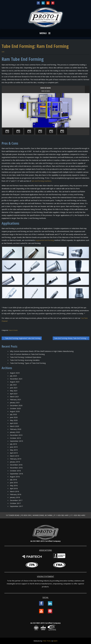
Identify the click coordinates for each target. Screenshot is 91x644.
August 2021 (15, 382)
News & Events (13, 330)
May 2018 (14, 485)
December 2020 (16, 405)
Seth (3, 52)
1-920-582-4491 (62, 515)
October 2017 (15, 503)
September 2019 (16, 441)
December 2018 (16, 465)
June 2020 (14, 417)
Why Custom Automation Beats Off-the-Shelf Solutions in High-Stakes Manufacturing (42, 351)
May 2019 (14, 450)
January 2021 (15, 402)
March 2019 (14, 456)
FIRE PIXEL (47, 641)
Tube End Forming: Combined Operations (26, 357)
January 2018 (15, 497)
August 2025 (15, 373)
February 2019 (16, 459)
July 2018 (13, 480)
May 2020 (14, 420)
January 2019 (15, 462)
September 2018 (16, 474)
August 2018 (15, 477)
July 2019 (13, 444)
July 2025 (13, 376)
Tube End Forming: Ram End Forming (35, 46)
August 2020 (15, 411)
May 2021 (14, 391)
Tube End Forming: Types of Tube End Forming (28, 363)
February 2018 (16, 494)
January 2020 (15, 432)
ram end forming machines (41, 181)
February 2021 (16, 400)
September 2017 (16, 506)
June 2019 (14, 447)
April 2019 (14, 453)
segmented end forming (45, 240)
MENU (45, 33)
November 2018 (16, 468)
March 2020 (14, 426)
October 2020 (15, 408)
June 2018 (14, 483)
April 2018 (14, 488)
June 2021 (14, 388)
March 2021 (14, 397)
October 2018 (15, 471)
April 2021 (14, 394)
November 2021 (16, 379)
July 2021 (13, 385)
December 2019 (16, 435)
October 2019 (15, 438)
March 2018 (14, 491)
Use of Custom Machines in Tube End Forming (27, 354)
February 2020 (16, 429)
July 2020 (13, 414)
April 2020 (14, 423)
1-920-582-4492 (79, 515)
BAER (55, 641)
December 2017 (16, 500)
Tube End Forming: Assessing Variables (25, 360)
